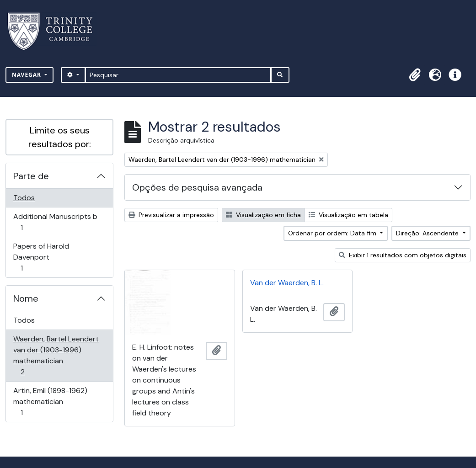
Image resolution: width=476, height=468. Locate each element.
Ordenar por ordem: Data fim (333, 233)
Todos (24, 198)
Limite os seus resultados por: (60, 137)
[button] (415, 75)
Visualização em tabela (348, 215)
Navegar (27, 75)
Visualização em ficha (263, 215)
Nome (26, 298)
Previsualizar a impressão (171, 215)
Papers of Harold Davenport (41, 257)
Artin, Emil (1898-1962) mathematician (50, 402)
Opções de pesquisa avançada (197, 187)
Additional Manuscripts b (55, 222)
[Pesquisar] (178, 75)
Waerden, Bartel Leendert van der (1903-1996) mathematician (56, 355)
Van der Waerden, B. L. (287, 283)
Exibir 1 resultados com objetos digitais (403, 255)
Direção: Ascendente (428, 233)
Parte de (31, 176)
